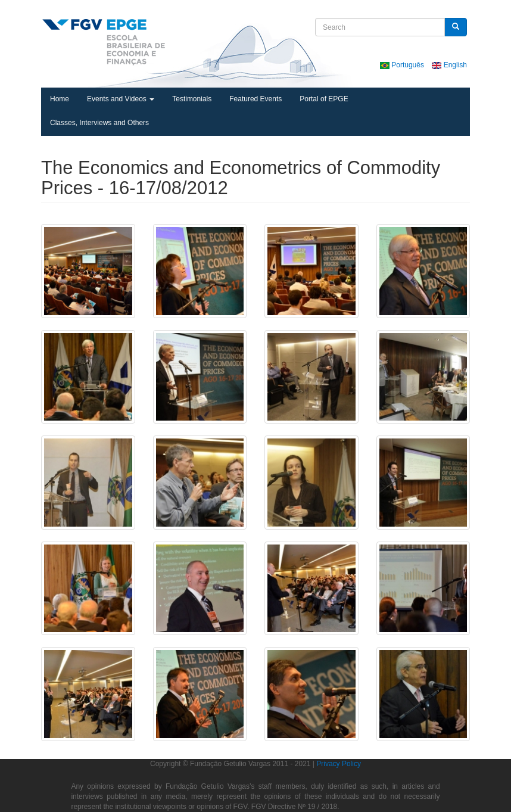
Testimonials (192, 99)
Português (403, 65)
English (449, 65)
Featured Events (255, 99)
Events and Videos (121, 99)
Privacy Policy (339, 764)
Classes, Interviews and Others (99, 123)
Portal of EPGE (324, 99)
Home (60, 99)
